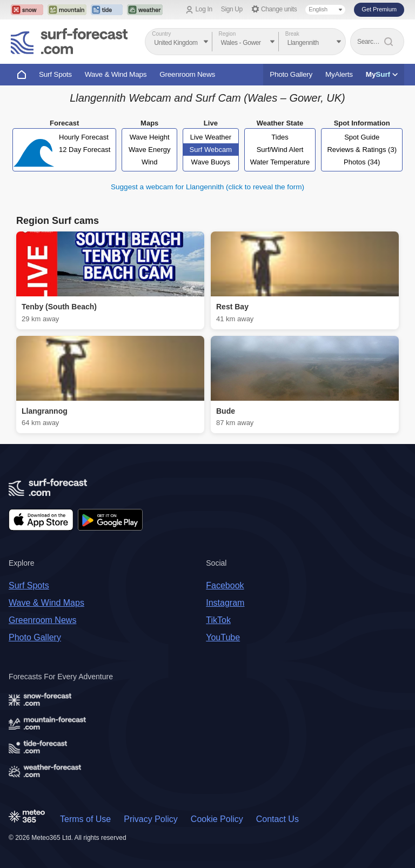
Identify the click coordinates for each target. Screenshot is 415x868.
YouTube (223, 637)
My (382, 74)
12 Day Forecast (85, 150)
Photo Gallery (291, 74)
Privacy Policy (151, 819)
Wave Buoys (211, 162)
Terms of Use (85, 819)
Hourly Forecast (84, 137)
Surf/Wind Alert (280, 150)
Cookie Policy (217, 819)
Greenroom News (187, 74)
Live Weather (211, 137)
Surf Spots (55, 74)
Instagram (225, 603)
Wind (150, 162)
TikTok (218, 620)
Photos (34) (362, 162)
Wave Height (150, 137)
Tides (280, 137)
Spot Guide (362, 137)
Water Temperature (280, 162)
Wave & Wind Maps (116, 74)
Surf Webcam (211, 150)
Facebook (225, 585)
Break (292, 34)
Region (227, 34)
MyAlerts (339, 74)
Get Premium (379, 9)
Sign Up (232, 9)
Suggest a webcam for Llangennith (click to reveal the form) (207, 187)
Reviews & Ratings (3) (362, 150)
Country (161, 34)
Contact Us (277, 819)
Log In (204, 9)
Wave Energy (150, 150)
